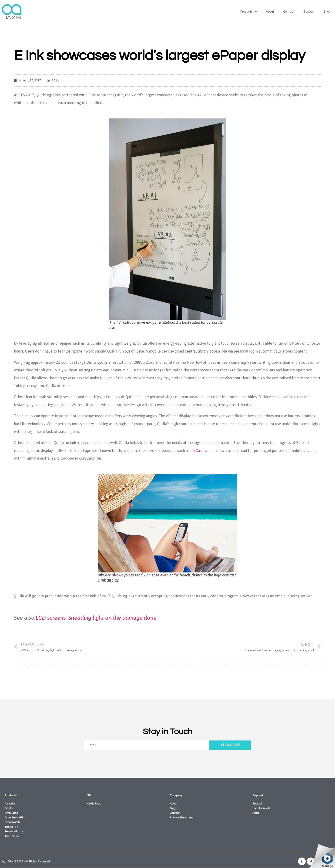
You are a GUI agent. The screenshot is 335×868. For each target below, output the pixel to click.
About (270, 12)
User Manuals (261, 808)
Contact (289, 12)
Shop (327, 12)
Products (248, 12)
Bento (8, 808)
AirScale (10, 804)
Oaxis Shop (94, 804)
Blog (173, 808)
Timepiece (12, 836)
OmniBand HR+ (15, 818)
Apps (256, 813)
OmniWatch (12, 822)
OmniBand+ (12, 813)
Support (309, 12)
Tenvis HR (11, 827)
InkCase (197, 451)
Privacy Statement (182, 818)
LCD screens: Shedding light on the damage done (96, 618)
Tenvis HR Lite (14, 832)
